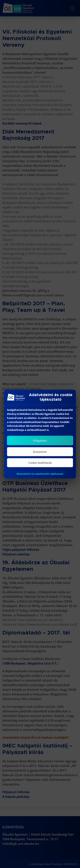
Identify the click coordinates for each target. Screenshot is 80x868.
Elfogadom (40, 444)
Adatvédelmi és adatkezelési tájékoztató (40, 477)
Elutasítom (40, 455)
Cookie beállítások (40, 466)
